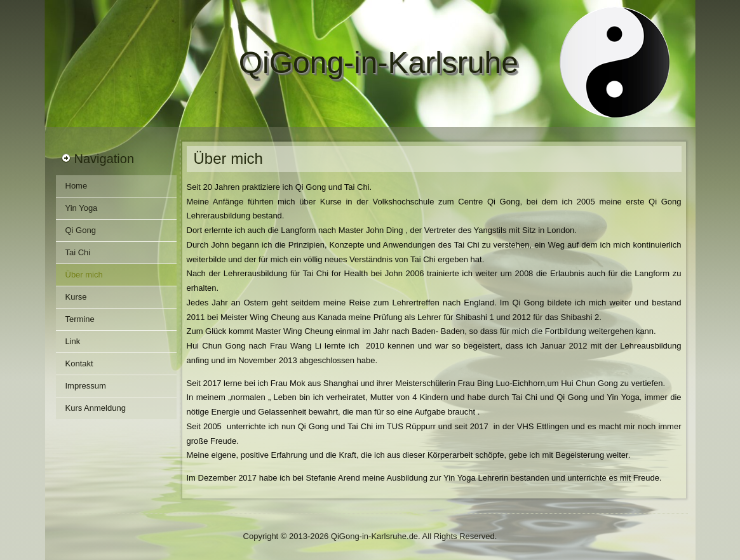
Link (73, 341)
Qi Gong (81, 230)
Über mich (84, 275)
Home (77, 186)
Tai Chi (78, 252)
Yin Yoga (82, 208)
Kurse (76, 297)
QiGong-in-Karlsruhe (379, 63)
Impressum (86, 386)
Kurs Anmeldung (96, 408)
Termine (80, 319)
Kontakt (79, 363)
